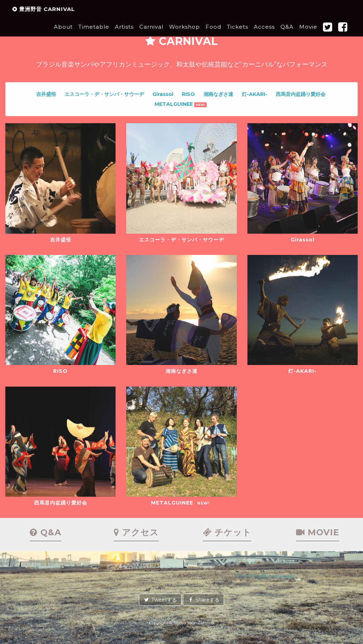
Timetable (94, 33)
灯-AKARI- (255, 94)
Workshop (185, 33)
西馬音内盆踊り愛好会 (301, 94)
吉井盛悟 (46, 94)
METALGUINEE (181, 104)
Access (264, 33)
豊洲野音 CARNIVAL (44, 16)
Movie (308, 33)
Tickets (238, 33)
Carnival (151, 33)
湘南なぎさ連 (218, 94)
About (63, 33)
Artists (124, 33)
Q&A (287, 33)
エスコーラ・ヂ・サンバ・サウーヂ (104, 94)
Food (213, 33)
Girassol (163, 94)
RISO (188, 94)
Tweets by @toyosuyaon (265, 576)
